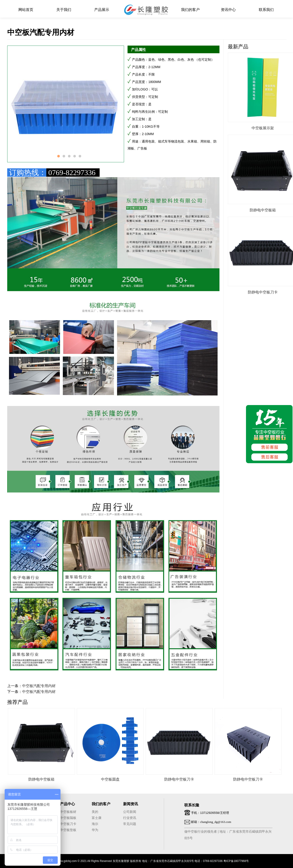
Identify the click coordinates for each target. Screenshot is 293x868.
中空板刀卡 (68, 824)
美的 (95, 812)
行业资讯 (130, 818)
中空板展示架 (263, 128)
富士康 (97, 818)
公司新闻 (130, 812)
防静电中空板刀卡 (263, 292)
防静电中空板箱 (263, 210)
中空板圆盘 (110, 779)
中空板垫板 (68, 830)
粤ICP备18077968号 (236, 861)
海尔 (95, 824)
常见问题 (130, 824)
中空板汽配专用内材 (39, 686)
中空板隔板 (68, 818)
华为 (95, 830)
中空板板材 (68, 812)
